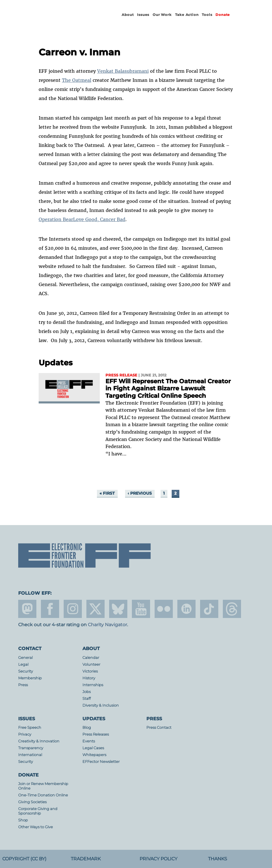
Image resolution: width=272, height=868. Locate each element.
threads (232, 609)
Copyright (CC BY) (24, 859)
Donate (223, 15)
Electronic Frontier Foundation (66, 20)
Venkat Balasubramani (123, 71)
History (89, 678)
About (128, 15)
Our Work (162, 15)
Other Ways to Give (36, 827)
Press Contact (159, 728)
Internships (93, 685)
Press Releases (96, 734)
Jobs (87, 692)
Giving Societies (32, 802)
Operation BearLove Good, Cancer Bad (82, 219)
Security (26, 671)
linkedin (186, 609)
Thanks (218, 859)
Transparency (31, 748)
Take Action (187, 15)
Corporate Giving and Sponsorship (38, 811)
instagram (73, 609)
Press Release (121, 375)
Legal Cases (93, 748)
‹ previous (140, 493)
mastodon (27, 609)
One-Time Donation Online (43, 795)
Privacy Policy (158, 859)
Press (23, 685)
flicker (164, 609)
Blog (87, 728)
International (30, 755)
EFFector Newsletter (101, 762)
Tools (207, 15)
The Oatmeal (77, 80)
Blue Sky (118, 609)
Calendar (91, 658)
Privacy (25, 734)
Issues (143, 15)
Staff (87, 699)
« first (107, 493)
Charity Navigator (107, 625)
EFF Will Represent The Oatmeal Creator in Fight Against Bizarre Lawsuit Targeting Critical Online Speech (168, 388)
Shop (23, 820)
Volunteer (91, 664)
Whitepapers (94, 755)
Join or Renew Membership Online (43, 786)
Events (89, 741)
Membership (30, 678)
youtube (141, 609)
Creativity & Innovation (39, 741)
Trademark (86, 859)
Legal (23, 664)
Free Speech (30, 728)
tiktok (209, 609)
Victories (90, 671)
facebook (50, 609)
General (25, 658)
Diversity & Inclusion (101, 705)
